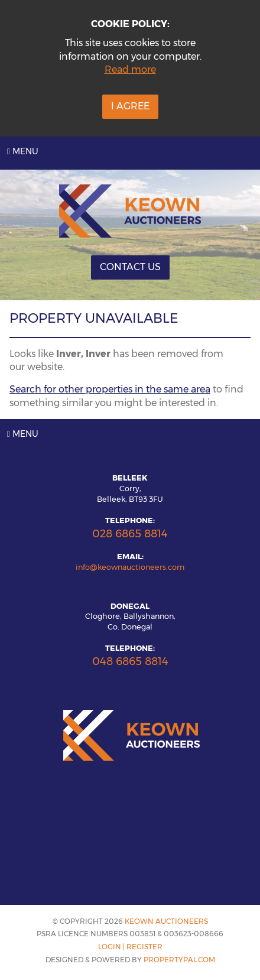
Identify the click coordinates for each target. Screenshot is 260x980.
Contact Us (130, 267)
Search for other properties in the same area (110, 389)
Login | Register (130, 947)
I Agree (130, 106)
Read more (130, 69)
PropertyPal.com (179, 960)
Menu (23, 151)
